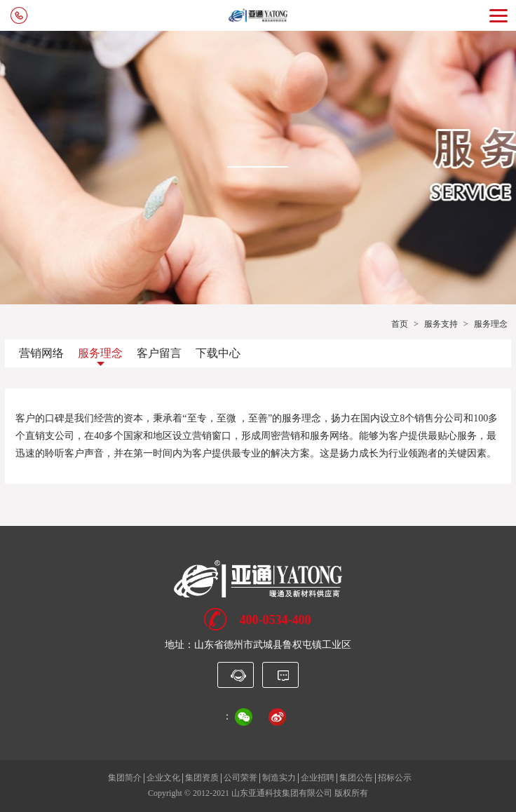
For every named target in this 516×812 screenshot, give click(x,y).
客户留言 (159, 353)
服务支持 (441, 324)
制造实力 (279, 778)
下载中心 (218, 353)
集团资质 (202, 778)
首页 (400, 324)
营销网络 (41, 353)
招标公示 (395, 778)
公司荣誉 (240, 778)
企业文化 (163, 778)
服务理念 (100, 353)
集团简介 (125, 778)
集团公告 (356, 778)
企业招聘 (318, 778)
